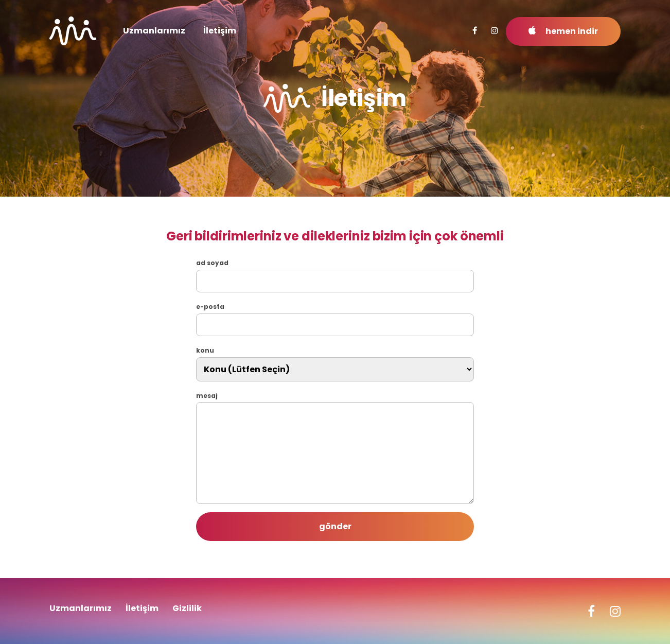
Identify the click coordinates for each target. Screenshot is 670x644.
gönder (335, 526)
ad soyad (212, 263)
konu (205, 351)
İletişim (220, 31)
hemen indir (563, 31)
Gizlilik (187, 608)
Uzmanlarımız (154, 31)
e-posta (210, 307)
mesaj (207, 396)
